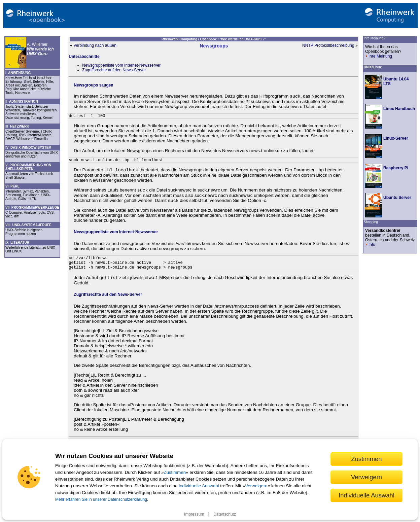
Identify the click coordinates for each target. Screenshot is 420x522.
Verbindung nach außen (95, 45)
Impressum (194, 514)
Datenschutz (225, 514)
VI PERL (12, 186)
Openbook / (210, 39)
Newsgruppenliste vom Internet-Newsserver (121, 65)
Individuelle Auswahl (366, 495)
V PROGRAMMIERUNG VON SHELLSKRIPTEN (28, 167)
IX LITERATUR (17, 242)
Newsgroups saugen (93, 85)
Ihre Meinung (379, 56)
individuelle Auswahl (199, 486)
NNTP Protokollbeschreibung (328, 45)
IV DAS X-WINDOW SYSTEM (28, 148)
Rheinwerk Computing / (181, 39)
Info (370, 245)
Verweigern (256, 486)
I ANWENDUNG (18, 73)
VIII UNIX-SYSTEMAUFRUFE (28, 225)
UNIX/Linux (373, 67)
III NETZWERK (17, 126)
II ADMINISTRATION (22, 101)
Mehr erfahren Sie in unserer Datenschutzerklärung (101, 499)
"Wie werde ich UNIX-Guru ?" (243, 39)
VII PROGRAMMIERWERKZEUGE (32, 207)
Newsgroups (214, 46)
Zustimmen (175, 472)
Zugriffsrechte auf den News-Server (114, 70)
